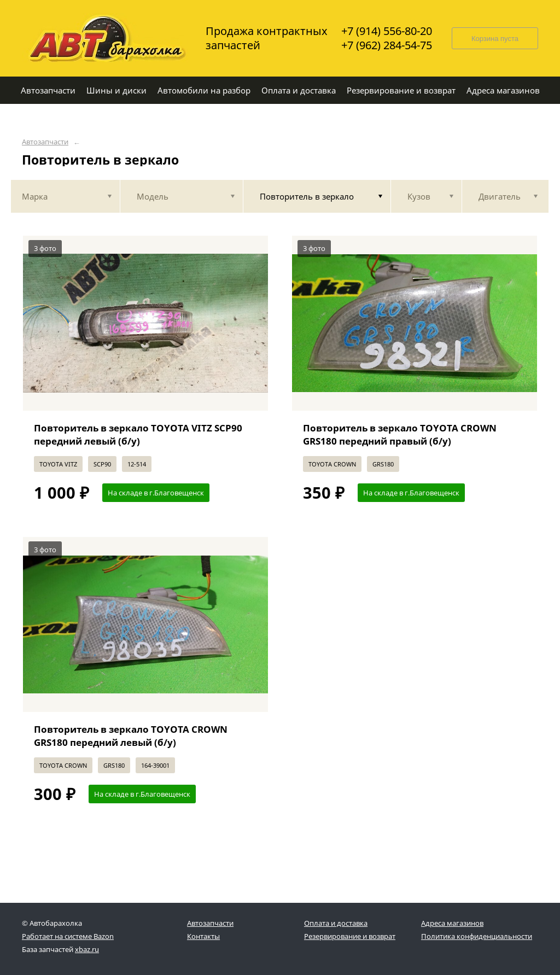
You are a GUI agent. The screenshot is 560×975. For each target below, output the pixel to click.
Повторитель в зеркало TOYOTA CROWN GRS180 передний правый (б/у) (400, 434)
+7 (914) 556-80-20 (387, 31)
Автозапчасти (45, 142)
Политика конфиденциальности (477, 936)
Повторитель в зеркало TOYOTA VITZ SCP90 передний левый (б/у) (138, 434)
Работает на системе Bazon (68, 936)
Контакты (203, 936)
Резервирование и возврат (350, 936)
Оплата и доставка (336, 923)
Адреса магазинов (452, 923)
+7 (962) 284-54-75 (387, 45)
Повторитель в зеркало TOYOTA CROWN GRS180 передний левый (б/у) (131, 736)
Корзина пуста (495, 39)
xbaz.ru (87, 949)
